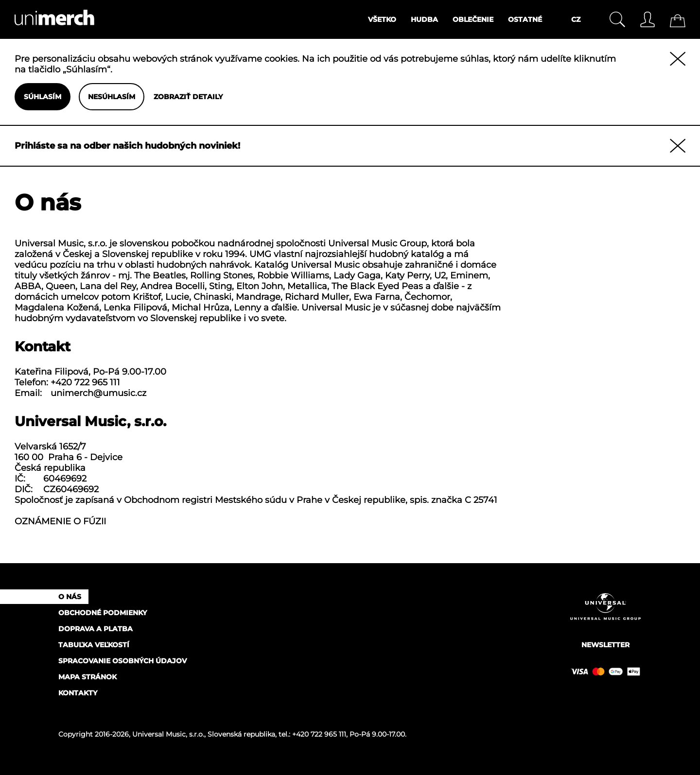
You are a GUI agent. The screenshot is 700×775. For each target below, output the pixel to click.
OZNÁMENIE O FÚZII (60, 521)
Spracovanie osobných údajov (122, 661)
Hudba (424, 19)
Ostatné (525, 19)
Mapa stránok (87, 677)
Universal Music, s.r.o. (168, 734)
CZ (576, 19)
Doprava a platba (96, 629)
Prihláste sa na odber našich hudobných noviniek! (127, 146)
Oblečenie (473, 19)
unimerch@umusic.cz (98, 393)
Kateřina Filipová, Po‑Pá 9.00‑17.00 (90, 372)
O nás (70, 597)
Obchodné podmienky (103, 613)
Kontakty (78, 693)
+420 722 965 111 (85, 382)
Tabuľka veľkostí (94, 645)
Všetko (382, 19)
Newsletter (605, 645)
